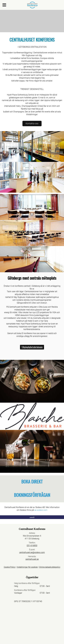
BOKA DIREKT (32, 481)
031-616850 (32, 546)
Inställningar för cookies (27, 567)
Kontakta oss (32, 123)
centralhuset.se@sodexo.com (32, 552)
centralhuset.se (32, 559)
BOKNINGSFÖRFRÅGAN (32, 495)
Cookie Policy (10, 567)
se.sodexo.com (41, 510)
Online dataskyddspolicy (50, 567)
